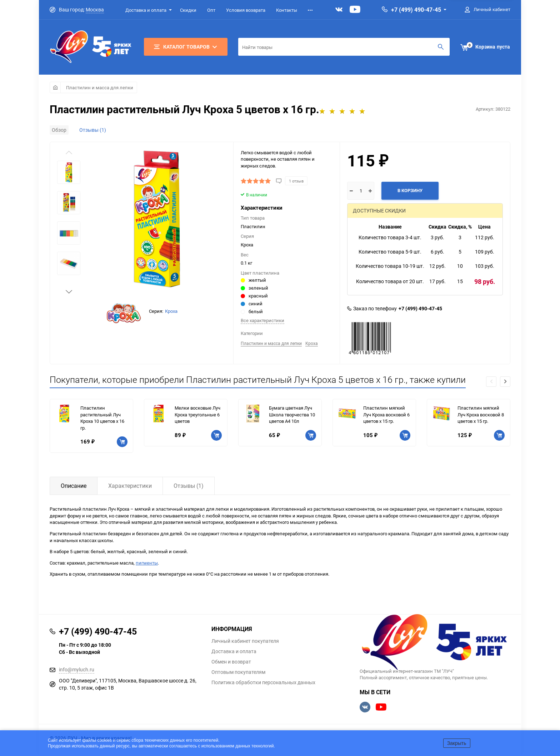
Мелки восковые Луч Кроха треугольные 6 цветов (197, 414)
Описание (74, 486)
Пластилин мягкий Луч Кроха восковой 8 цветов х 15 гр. (481, 414)
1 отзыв (296, 181)
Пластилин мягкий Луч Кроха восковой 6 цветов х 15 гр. (386, 414)
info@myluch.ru (77, 669)
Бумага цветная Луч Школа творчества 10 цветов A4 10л (292, 414)
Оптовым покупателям (238, 672)
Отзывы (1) (93, 130)
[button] (69, 292)
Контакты (287, 10)
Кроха (171, 311)
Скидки (188, 10)
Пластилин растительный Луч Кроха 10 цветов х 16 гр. (102, 418)
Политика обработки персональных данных (263, 682)
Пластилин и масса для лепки (100, 87)
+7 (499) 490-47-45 (416, 10)
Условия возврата (246, 10)
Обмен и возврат (231, 662)
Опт (211, 10)
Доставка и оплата (146, 10)
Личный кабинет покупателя (245, 641)
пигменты (147, 563)
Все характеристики (262, 320)
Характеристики (130, 486)
